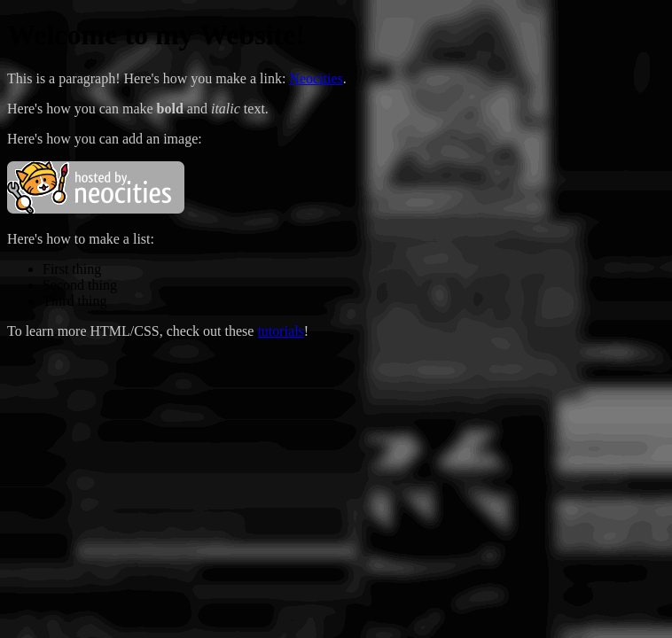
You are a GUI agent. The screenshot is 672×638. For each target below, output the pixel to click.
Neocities (316, 78)
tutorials (280, 331)
